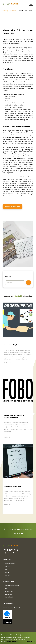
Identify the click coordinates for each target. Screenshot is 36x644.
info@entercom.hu (25, 529)
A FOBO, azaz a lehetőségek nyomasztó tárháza (14, 416)
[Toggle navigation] (31, 4)
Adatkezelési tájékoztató (12, 586)
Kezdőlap (5, 11)
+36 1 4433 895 (10, 529)
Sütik (7, 589)
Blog (7, 569)
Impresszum (9, 591)
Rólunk (7, 572)
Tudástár (13, 11)
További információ (12, 642)
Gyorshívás (8, 594)
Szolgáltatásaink (10, 564)
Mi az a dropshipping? (12, 345)
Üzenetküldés (9, 597)
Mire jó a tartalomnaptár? (13, 486)
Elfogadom (29, 642)
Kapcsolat (8, 575)
